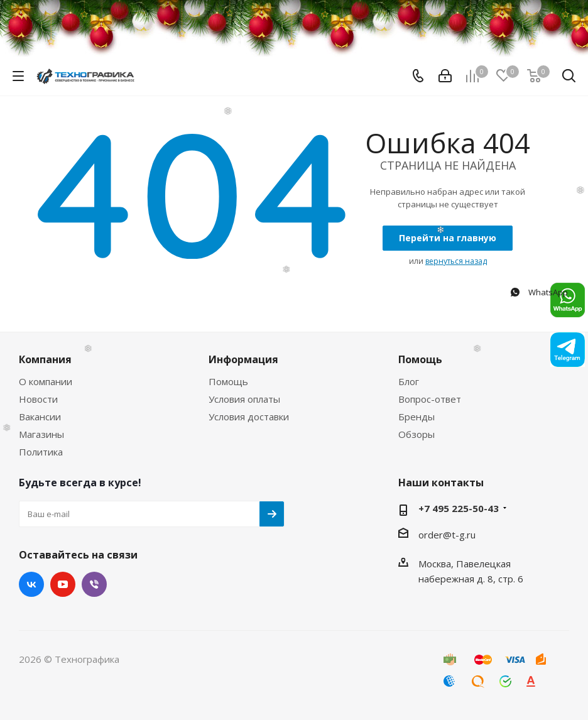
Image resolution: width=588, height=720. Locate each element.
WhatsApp (538, 292)
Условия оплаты (244, 399)
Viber (94, 584)
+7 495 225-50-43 (459, 508)
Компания (45, 359)
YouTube (63, 584)
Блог (409, 381)
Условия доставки (249, 417)
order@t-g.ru (447, 535)
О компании (46, 381)
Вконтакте (31, 584)
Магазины (41, 434)
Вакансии (40, 417)
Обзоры (416, 434)
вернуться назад (456, 261)
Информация (243, 359)
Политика (41, 452)
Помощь (228, 381)
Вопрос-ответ (430, 399)
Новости (38, 399)
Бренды (416, 417)
